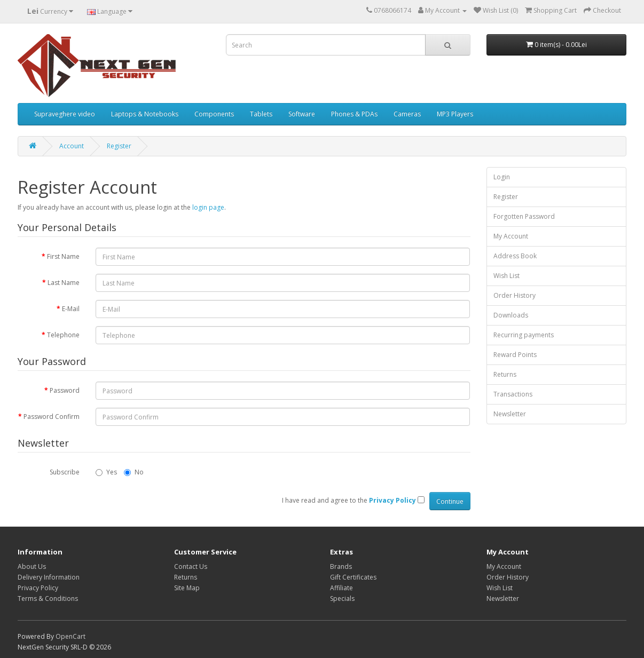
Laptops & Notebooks (145, 114)
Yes (106, 472)
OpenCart (70, 636)
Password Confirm (52, 417)
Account (72, 146)
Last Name (64, 283)
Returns (505, 374)
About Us (32, 566)
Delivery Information (49, 577)
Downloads (511, 315)
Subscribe (65, 472)
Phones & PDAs (354, 114)
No (134, 472)
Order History (515, 295)
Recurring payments (524, 335)
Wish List (506, 276)
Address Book (515, 256)
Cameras (407, 114)
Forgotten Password (524, 216)
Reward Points (515, 355)
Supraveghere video (65, 114)
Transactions (513, 394)
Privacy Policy (38, 588)
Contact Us (191, 566)
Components (214, 114)
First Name (63, 256)
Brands (341, 566)
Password (65, 390)
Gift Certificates (353, 577)
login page (208, 207)
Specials (342, 598)
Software (302, 114)
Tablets (261, 114)
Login (502, 177)
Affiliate (341, 588)
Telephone (63, 335)
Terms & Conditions (48, 598)
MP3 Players (455, 114)
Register (119, 146)
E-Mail (71, 309)
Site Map (187, 588)
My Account (511, 236)
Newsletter (510, 414)
